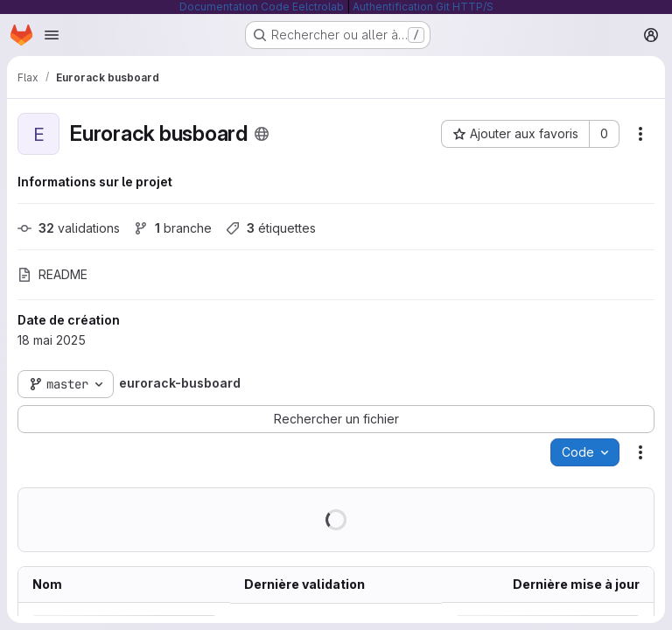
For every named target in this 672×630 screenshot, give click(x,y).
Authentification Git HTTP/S (423, 7)
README (52, 274)
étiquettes (271, 228)
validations (69, 228)
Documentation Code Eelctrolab (262, 7)
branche (173, 228)
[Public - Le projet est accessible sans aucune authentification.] (262, 134)
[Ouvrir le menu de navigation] (52, 35)
